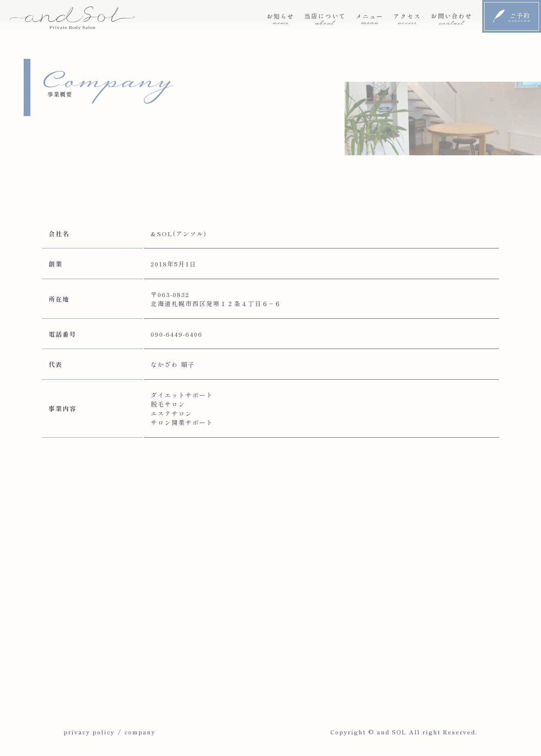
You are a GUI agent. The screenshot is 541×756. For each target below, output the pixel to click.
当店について (325, 18)
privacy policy (89, 732)
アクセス (407, 18)
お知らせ (281, 18)
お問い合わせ (452, 18)
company (140, 732)
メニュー (370, 18)
